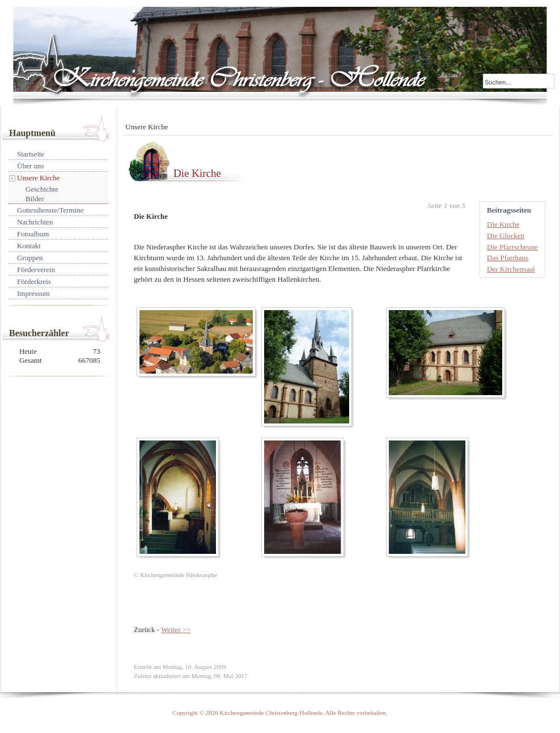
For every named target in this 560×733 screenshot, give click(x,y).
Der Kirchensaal (511, 269)
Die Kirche (197, 173)
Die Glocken (506, 236)
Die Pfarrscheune (512, 247)
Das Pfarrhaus (508, 258)
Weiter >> (176, 630)
